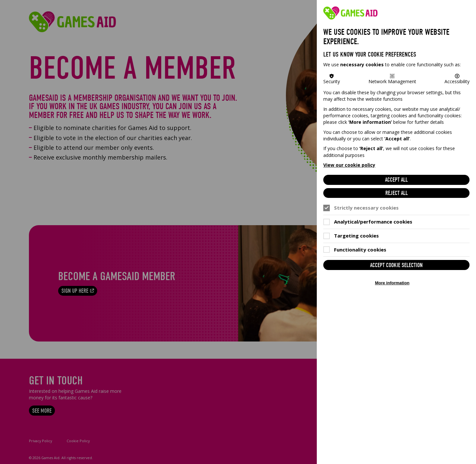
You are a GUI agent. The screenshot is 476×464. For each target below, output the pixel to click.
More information (392, 283)
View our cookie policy (349, 165)
